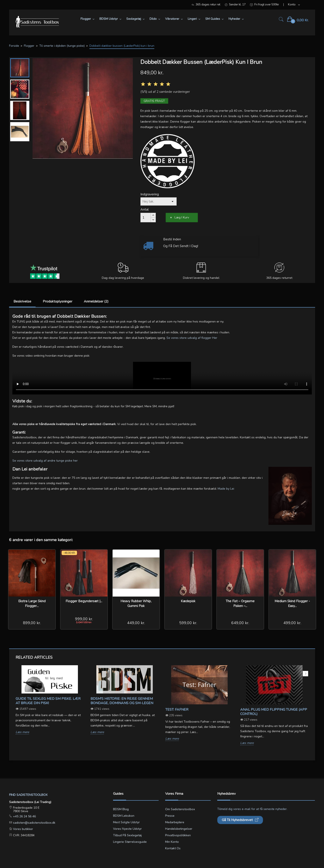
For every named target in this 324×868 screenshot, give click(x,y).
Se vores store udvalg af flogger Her (192, 338)
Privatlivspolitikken (178, 835)
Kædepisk (188, 601)
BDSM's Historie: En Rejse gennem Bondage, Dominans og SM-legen (122, 701)
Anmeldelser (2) (96, 301)
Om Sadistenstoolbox (180, 809)
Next (305, 674)
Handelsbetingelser (179, 829)
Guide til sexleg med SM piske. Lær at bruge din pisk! (48, 701)
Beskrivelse (22, 301)
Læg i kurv (182, 217)
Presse (170, 816)
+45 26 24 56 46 (24, 816)
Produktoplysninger (58, 301)
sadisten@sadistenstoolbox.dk (34, 823)
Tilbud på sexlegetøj (127, 835)
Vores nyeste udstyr (127, 829)
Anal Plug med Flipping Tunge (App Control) (274, 712)
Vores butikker (23, 829)
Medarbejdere (175, 822)
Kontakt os (173, 848)
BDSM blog (121, 809)
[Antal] (146, 218)
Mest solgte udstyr (126, 822)
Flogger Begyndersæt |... (84, 601)
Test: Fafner (177, 710)
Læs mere (22, 732)
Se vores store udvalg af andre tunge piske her (45, 461)
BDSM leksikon (124, 816)
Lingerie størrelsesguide (130, 842)
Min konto (172, 842)
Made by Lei (226, 489)
